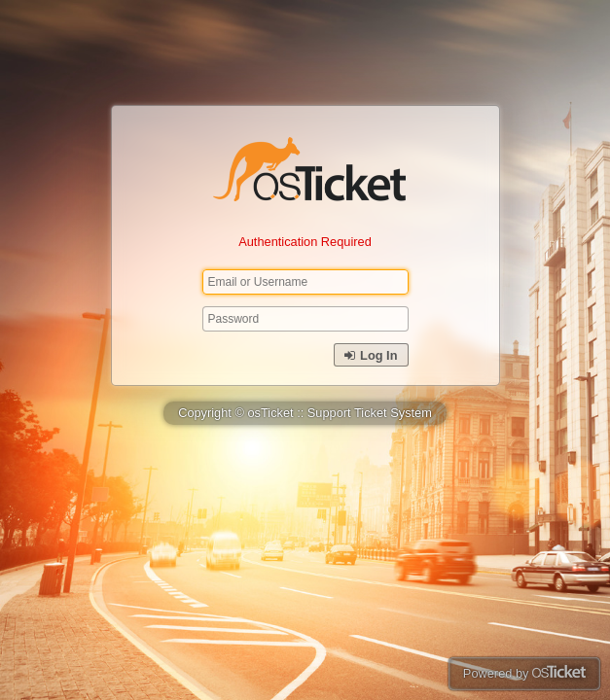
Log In (371, 355)
